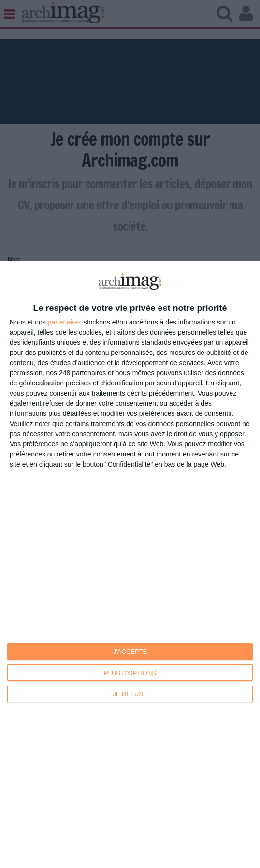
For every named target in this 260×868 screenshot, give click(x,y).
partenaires (65, 322)
